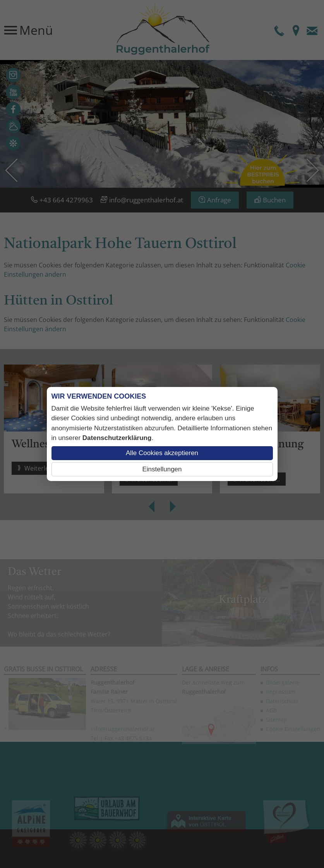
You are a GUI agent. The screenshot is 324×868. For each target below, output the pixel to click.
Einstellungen (162, 469)
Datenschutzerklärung (117, 438)
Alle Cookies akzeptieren (162, 453)
